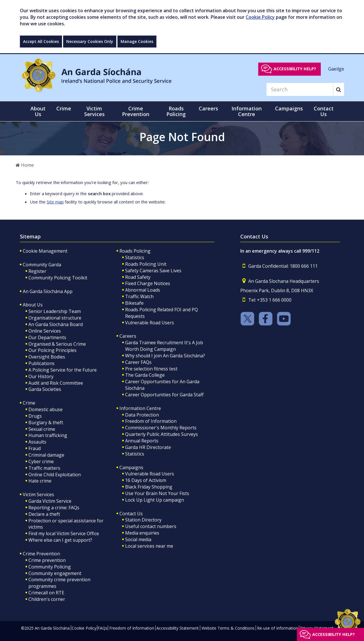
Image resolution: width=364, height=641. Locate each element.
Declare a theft (44, 514)
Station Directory (143, 520)
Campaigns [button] (289, 108)
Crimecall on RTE (46, 593)
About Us (33, 305)
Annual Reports (142, 441)
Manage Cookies (137, 41)
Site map (55, 202)
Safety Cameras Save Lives (153, 271)
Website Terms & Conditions (228, 628)
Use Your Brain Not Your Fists (157, 493)
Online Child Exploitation (55, 475)
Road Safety (138, 277)
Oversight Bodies (47, 357)
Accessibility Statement (178, 628)
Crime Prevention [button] (136, 111)
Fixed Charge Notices (148, 283)
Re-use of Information (278, 628)
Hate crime (40, 481)
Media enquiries (142, 533)
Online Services (45, 331)
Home (25, 165)
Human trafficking (48, 435)
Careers (128, 336)
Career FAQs (138, 362)
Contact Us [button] (324, 111)
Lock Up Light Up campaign (155, 500)
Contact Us (131, 514)
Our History (41, 376)
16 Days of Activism (146, 480)
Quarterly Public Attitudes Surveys (162, 434)
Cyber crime (41, 461)
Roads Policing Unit (146, 264)
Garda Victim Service (50, 501)
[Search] (300, 89)
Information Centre (140, 408)
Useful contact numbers (151, 526)
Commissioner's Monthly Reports (161, 428)
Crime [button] (64, 108)
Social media (138, 539)
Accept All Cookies (41, 41)
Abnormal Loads (143, 290)
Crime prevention (47, 560)
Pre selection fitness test (151, 369)
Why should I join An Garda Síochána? (165, 356)
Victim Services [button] (94, 111)
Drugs (35, 416)
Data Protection (142, 415)
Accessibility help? (295, 69)
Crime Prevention (41, 554)
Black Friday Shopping (149, 487)
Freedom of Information (151, 421)
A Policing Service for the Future (63, 370)
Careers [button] (208, 108)
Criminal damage (46, 455)
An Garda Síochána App (48, 291)
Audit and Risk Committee (56, 383)
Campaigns (131, 467)
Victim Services (38, 494)
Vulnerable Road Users (150, 323)
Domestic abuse (45, 409)
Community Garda (42, 265)
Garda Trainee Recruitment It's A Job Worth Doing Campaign (164, 346)
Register (37, 271)
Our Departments (47, 337)
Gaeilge (336, 69)
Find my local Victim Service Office (64, 533)
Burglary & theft (46, 422)
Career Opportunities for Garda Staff (164, 395)
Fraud (35, 448)
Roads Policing (135, 251)
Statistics (135, 257)
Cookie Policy (260, 17)
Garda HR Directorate (148, 447)
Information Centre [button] (247, 111)
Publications (42, 363)
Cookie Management (45, 251)
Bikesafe (134, 303)
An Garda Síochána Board (56, 324)
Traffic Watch (139, 296)
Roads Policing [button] (176, 111)
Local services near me (149, 546)
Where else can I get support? (60, 540)
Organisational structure (55, 318)
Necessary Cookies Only (90, 41)
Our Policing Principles (52, 350)
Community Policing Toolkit (58, 278)
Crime (29, 403)
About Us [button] (38, 111)
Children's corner (47, 599)
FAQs (103, 628)
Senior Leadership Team (55, 311)
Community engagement (55, 573)
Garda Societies (45, 389)
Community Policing (50, 567)
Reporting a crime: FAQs (54, 508)
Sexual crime (42, 429)
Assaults (37, 442)
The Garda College (145, 375)
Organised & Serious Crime (57, 344)
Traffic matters (44, 468)
